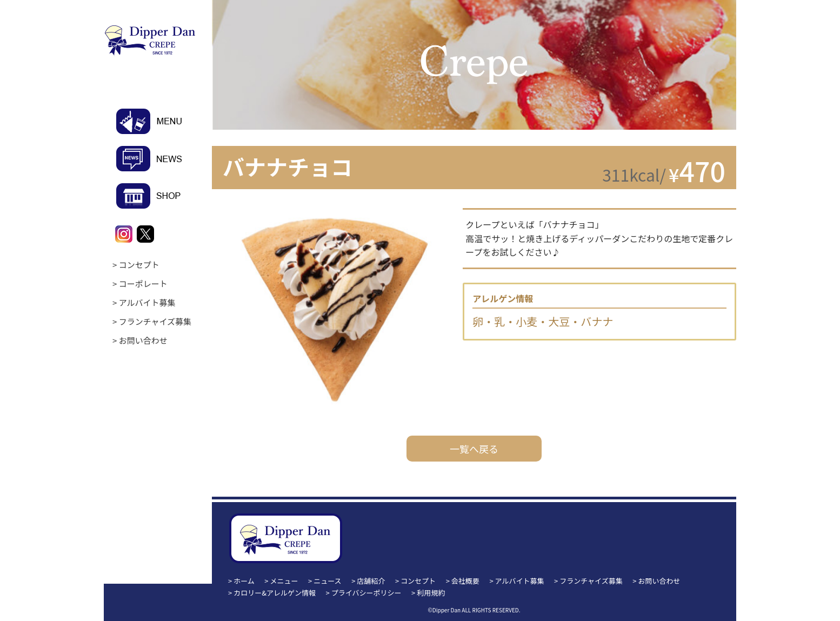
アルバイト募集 (147, 302)
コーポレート (143, 283)
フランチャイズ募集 (155, 321)
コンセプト (139, 265)
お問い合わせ (143, 340)
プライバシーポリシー (366, 593)
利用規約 (431, 593)
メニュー (284, 581)
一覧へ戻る (474, 449)
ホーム (244, 581)
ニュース (327, 581)
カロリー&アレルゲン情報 (275, 593)
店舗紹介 (371, 581)
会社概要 (465, 581)
